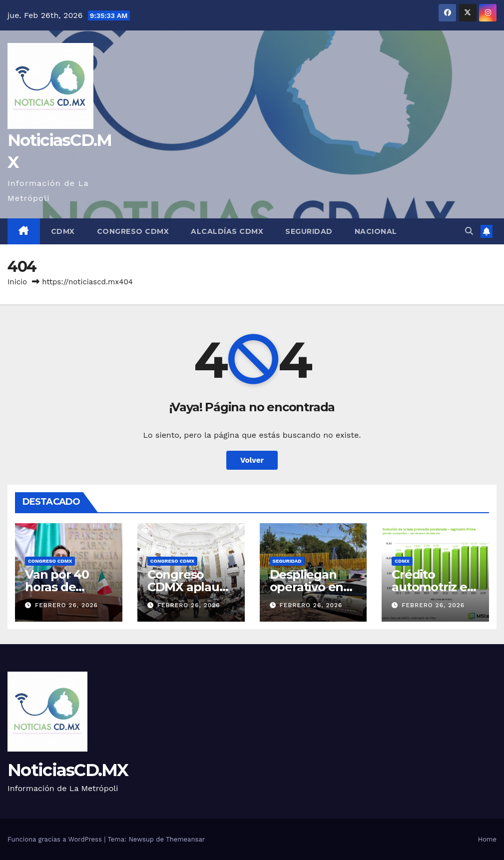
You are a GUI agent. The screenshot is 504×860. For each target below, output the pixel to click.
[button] (469, 231)
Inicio (17, 282)
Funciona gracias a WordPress (56, 839)
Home (487, 839)
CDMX (63, 231)
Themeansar (185, 839)
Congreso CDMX (133, 231)
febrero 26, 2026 (66, 605)
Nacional (376, 231)
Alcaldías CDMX (227, 231)
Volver (252, 460)
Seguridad (309, 231)
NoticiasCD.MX (68, 770)
